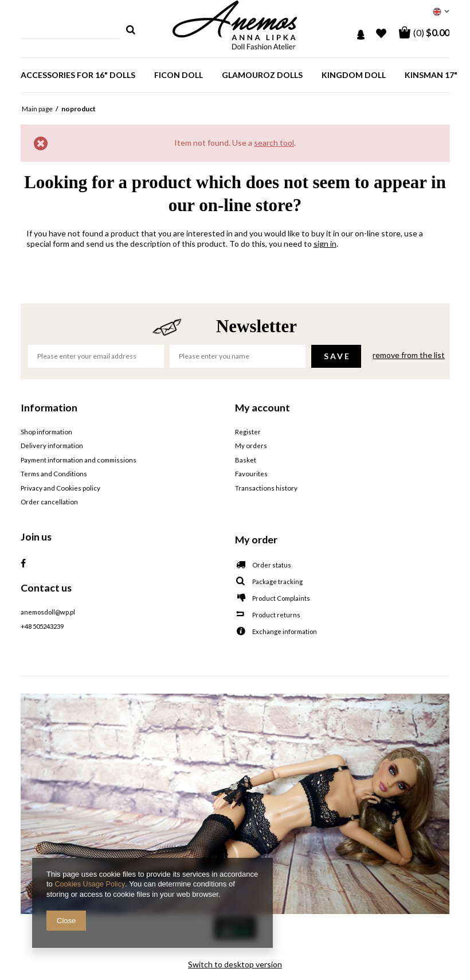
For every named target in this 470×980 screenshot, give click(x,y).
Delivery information (51, 446)
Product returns (276, 614)
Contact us (46, 586)
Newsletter (256, 326)
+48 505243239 (42, 625)
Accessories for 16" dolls (78, 75)
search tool (274, 143)
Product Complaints (281, 598)
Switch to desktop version (235, 963)
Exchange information (285, 631)
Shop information (46, 432)
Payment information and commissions (77, 460)
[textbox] (71, 30)
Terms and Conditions (53, 474)
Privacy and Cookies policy (60, 488)
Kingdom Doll (354, 75)
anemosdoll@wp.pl (48, 612)
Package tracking (277, 581)
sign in (325, 244)
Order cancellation (49, 501)
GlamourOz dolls (262, 75)
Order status (272, 564)
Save (337, 356)
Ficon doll (179, 75)
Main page (37, 109)
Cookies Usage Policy (90, 884)
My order (256, 538)
